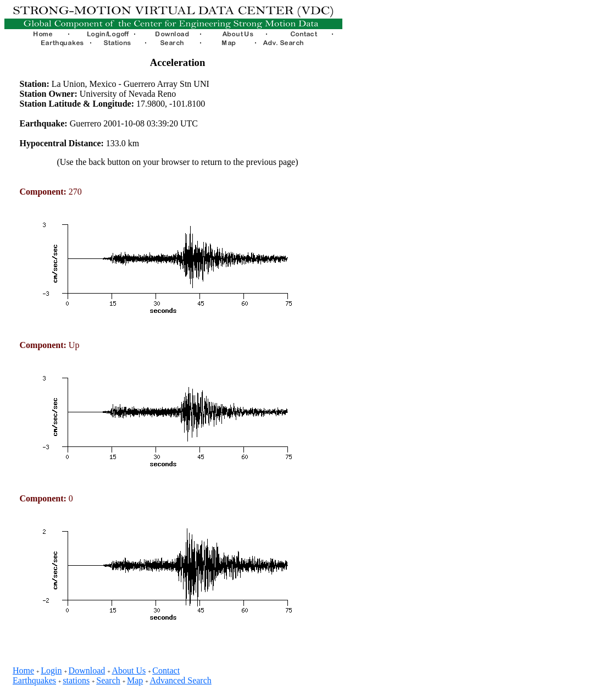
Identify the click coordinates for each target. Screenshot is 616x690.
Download (87, 670)
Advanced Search (180, 680)
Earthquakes (34, 680)
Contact (166, 670)
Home (23, 670)
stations (76, 680)
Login (51, 670)
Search (108, 680)
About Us (129, 670)
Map (135, 680)
